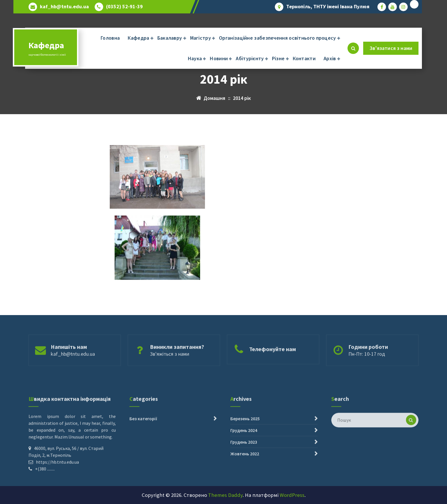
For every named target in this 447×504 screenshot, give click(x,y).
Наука (195, 58)
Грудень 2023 (244, 468)
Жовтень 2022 (245, 479)
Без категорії (143, 444)
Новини (219, 58)
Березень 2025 (245, 444)
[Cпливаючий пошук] (353, 48)
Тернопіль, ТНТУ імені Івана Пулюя (328, 7)
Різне (278, 58)
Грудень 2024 (244, 456)
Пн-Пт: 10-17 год (367, 364)
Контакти (304, 58)
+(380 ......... (45, 495)
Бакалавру (170, 38)
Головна (110, 38)
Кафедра (138, 38)
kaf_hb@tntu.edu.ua (64, 7)
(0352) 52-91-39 (124, 7)
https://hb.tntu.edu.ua (57, 488)
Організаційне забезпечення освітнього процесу (278, 38)
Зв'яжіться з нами (170, 364)
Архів (330, 58)
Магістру (201, 38)
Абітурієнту (250, 58)
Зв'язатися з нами (391, 48)
